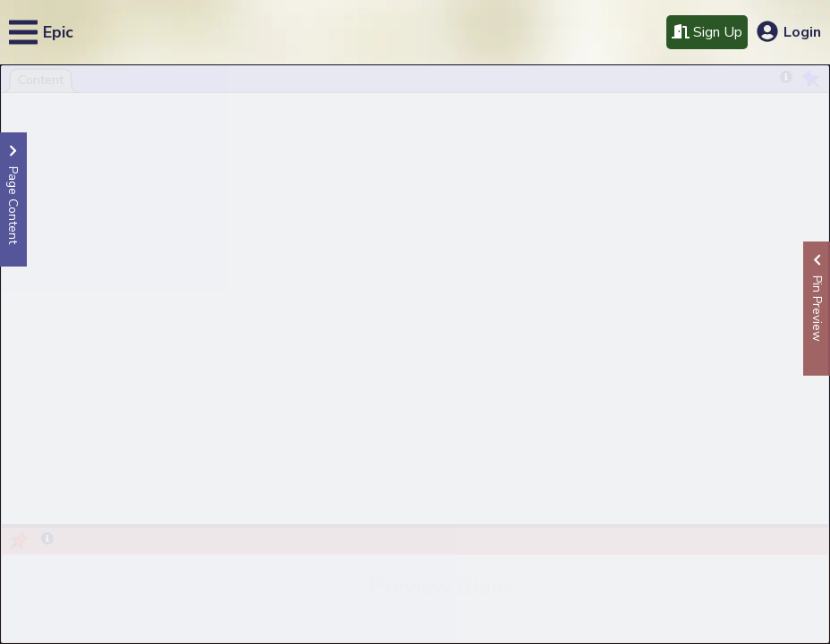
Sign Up (707, 32)
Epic (58, 32)
